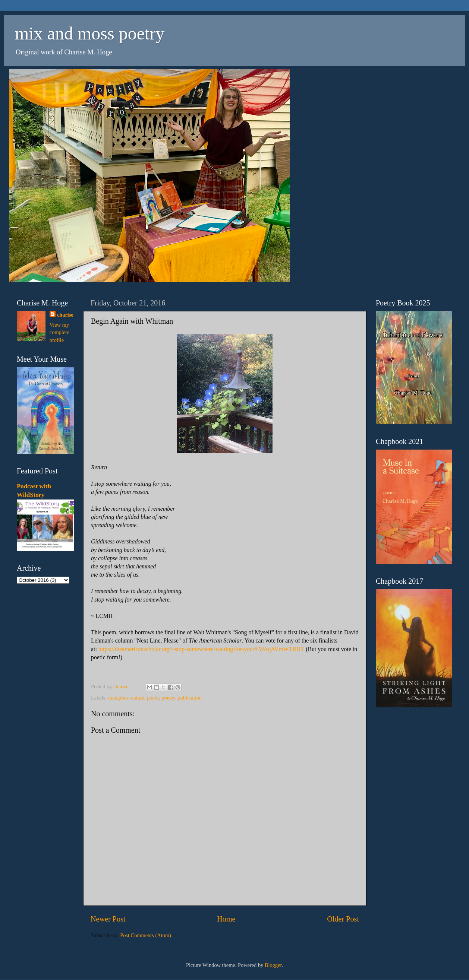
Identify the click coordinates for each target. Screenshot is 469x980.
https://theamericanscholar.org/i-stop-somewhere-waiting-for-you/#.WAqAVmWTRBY (201, 649)
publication (190, 698)
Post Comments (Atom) (146, 935)
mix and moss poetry (90, 33)
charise (65, 315)
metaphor (118, 698)
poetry (168, 698)
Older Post (343, 919)
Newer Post (108, 919)
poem (153, 698)
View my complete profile (59, 332)
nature (138, 698)
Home (226, 919)
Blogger (273, 965)
